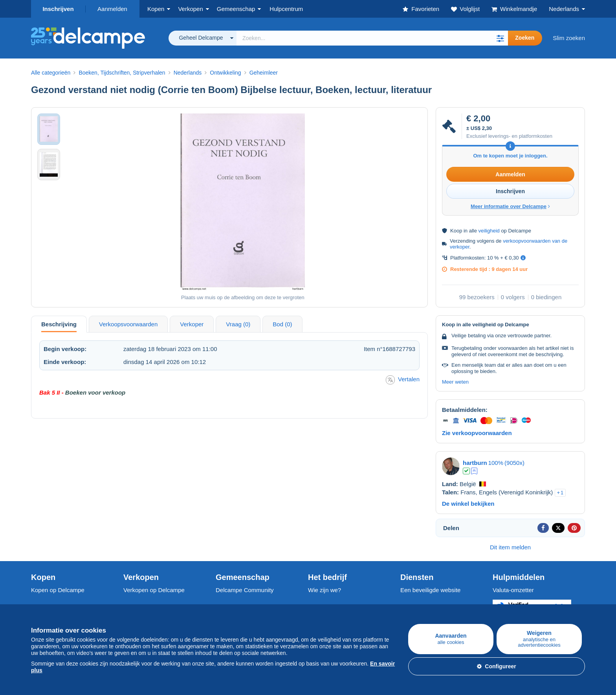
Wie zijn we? (324, 590)
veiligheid (489, 231)
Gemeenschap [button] (236, 9)
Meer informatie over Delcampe (510, 206)
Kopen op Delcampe (58, 590)
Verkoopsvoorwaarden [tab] (128, 324)
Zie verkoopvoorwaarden (477, 433)
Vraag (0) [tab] (238, 324)
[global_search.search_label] (372, 38)
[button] (500, 38)
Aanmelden (112, 9)
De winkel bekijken (468, 504)
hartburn (475, 463)
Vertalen (403, 380)
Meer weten (455, 382)
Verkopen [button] (190, 9)
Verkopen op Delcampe (154, 590)
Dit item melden (510, 547)
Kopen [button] (156, 9)
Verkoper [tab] (192, 324)
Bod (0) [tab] (282, 324)
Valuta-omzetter (513, 590)
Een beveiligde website (430, 590)
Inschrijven (58, 9)
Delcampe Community (245, 590)
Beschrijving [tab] (59, 324)
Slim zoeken (569, 38)
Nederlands (564, 9)
